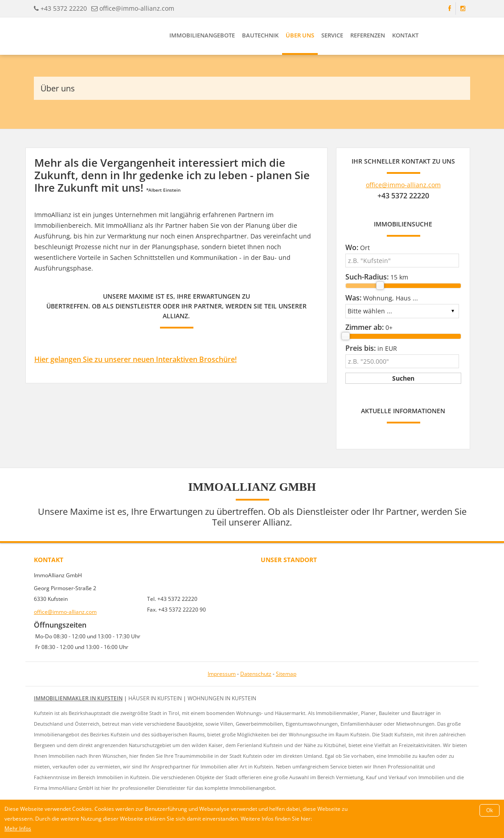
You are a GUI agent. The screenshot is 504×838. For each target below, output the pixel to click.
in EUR (371, 348)
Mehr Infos (18, 828)
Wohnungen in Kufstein (222, 698)
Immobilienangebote (202, 35)
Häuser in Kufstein (155, 698)
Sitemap (286, 674)
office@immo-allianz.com (137, 8)
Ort (358, 247)
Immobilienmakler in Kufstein (78, 698)
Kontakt (405, 35)
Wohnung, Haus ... (382, 298)
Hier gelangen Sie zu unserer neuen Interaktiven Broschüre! (135, 359)
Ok (490, 810)
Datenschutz (256, 674)
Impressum (222, 674)
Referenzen (368, 35)
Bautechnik (260, 35)
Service (332, 35)
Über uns (300, 35)
